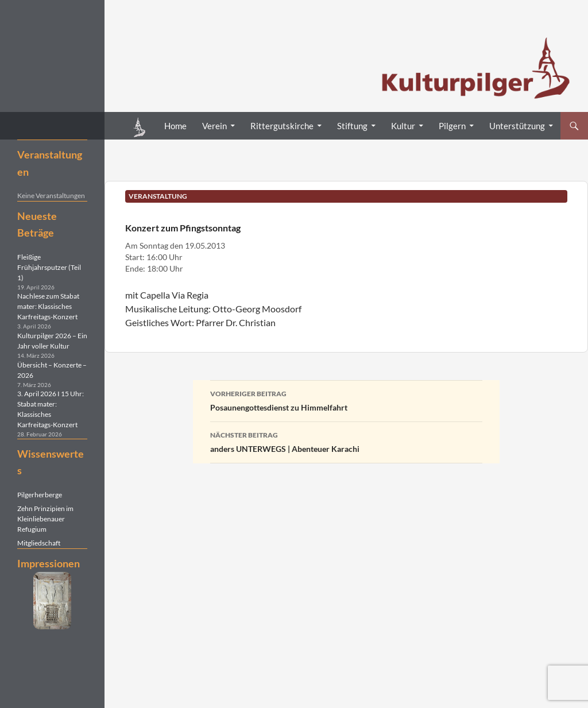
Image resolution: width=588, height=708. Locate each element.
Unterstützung (517, 126)
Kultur (403, 126)
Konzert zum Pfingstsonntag (183, 228)
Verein (214, 126)
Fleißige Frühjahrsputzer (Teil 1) (49, 267)
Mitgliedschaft (39, 543)
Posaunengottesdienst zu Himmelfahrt (346, 400)
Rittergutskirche (282, 126)
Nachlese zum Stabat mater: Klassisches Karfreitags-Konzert (48, 306)
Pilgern (452, 126)
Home (175, 126)
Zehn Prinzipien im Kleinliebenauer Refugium (45, 519)
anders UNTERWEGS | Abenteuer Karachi (346, 441)
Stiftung (352, 126)
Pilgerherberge (40, 495)
